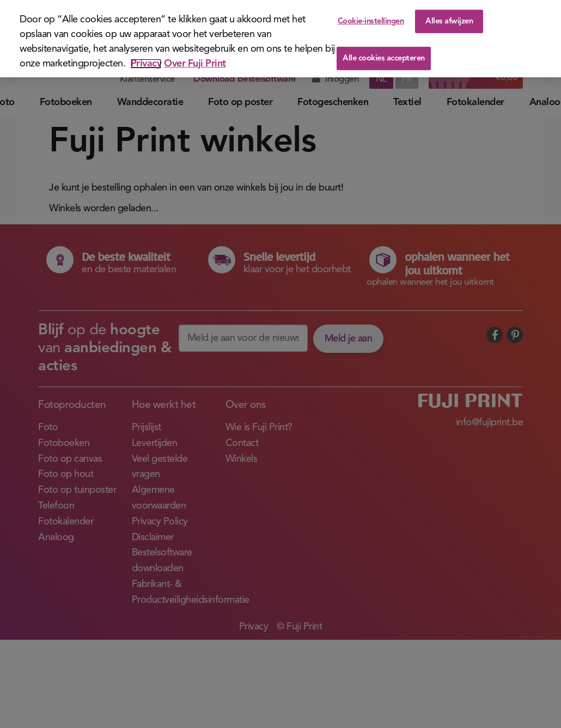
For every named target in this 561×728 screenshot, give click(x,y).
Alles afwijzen (449, 21)
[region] (280, 39)
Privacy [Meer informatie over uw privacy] (146, 64)
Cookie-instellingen (371, 21)
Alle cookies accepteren (384, 59)
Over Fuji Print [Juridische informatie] (195, 64)
